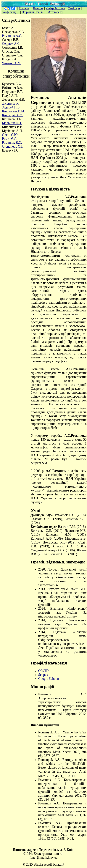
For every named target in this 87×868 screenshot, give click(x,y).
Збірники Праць (33, 12)
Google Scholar (49, 679)
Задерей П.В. (11, 107)
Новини (38, 8)
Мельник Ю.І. (12, 123)
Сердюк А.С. (11, 44)
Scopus (43, 675)
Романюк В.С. (12, 143)
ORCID (43, 671)
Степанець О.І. (13, 146)
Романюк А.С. (12, 36)
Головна (24, 8)
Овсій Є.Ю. (10, 135)
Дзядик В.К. (11, 103)
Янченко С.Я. (12, 63)
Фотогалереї (55, 12)
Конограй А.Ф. (13, 115)
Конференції (10, 12)
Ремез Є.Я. (10, 139)
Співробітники (56, 8)
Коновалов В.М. (13, 111)
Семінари (74, 8)
